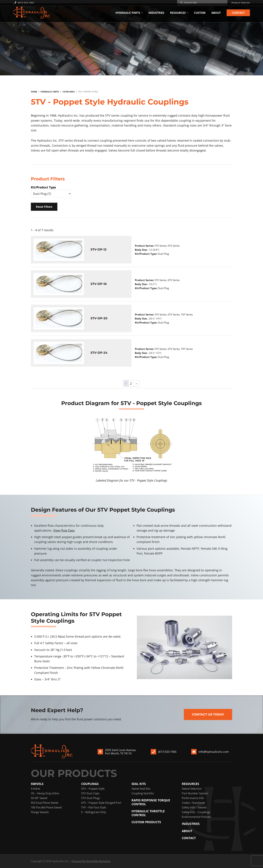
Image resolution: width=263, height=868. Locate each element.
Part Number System (195, 793)
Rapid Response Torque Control (151, 802)
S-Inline (35, 789)
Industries (191, 824)
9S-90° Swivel (39, 798)
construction (40, 125)
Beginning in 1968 (44, 115)
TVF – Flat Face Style (94, 807)
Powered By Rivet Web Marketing (91, 861)
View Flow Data (64, 530)
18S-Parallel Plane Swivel (46, 807)
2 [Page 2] (131, 383)
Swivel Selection (192, 789)
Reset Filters (44, 207)
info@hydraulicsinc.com (214, 752)
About (187, 831)
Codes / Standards (193, 803)
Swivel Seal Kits (141, 789)
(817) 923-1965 (24, 3)
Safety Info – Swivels (194, 807)
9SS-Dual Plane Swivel (45, 803)
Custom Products (146, 822)
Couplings (90, 784)
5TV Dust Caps (90, 793)
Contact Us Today (208, 714)
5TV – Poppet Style (93, 789)
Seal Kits (139, 784)
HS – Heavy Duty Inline (45, 793)
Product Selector (241, 3)
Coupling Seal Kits (143, 793)
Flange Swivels (40, 812)
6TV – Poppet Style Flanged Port (101, 803)
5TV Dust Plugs (91, 798)
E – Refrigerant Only (94, 812)
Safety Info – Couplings (196, 812)
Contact (189, 838)
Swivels (37, 784)
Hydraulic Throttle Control (148, 813)
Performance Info (193, 798)
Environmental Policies (196, 817)
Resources (190, 784)
